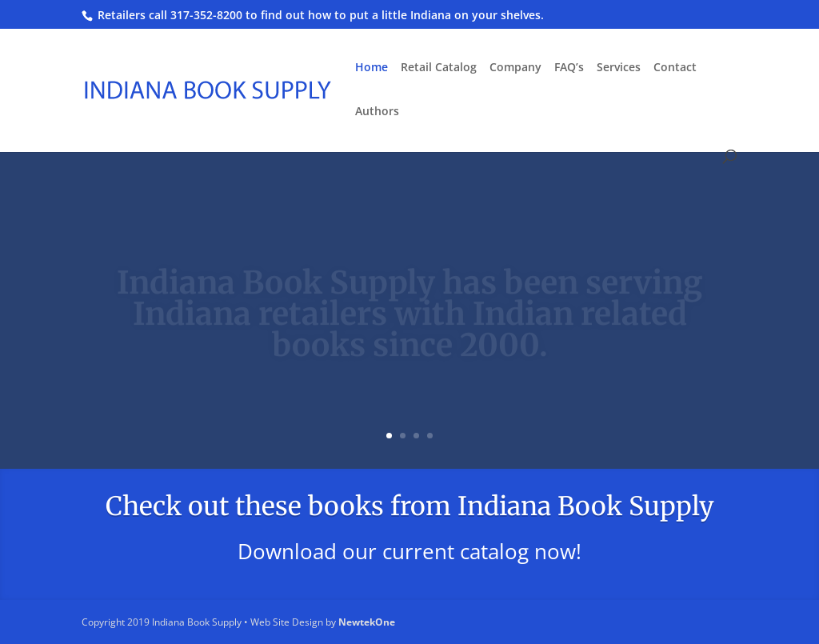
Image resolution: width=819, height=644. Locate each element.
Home (372, 68)
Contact (675, 68)
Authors (377, 112)
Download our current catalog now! (409, 551)
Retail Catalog (439, 68)
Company (515, 68)
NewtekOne (367, 622)
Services (619, 68)
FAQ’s (569, 68)
